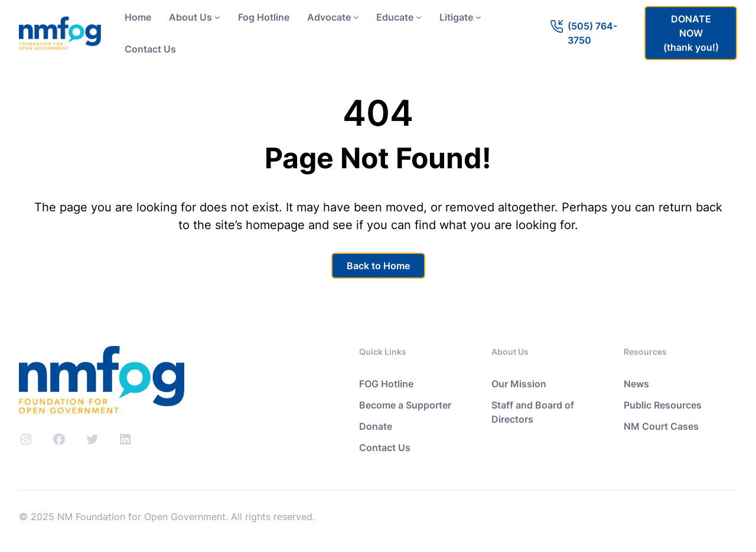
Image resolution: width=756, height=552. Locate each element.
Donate (376, 426)
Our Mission (519, 384)
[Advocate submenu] (356, 17)
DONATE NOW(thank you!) (691, 33)
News (636, 384)
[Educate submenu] (419, 17)
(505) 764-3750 (592, 33)
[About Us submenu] (217, 17)
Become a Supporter (405, 405)
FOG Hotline (386, 384)
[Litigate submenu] (478, 17)
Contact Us (385, 448)
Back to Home (378, 266)
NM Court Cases (661, 426)
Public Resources (663, 405)
